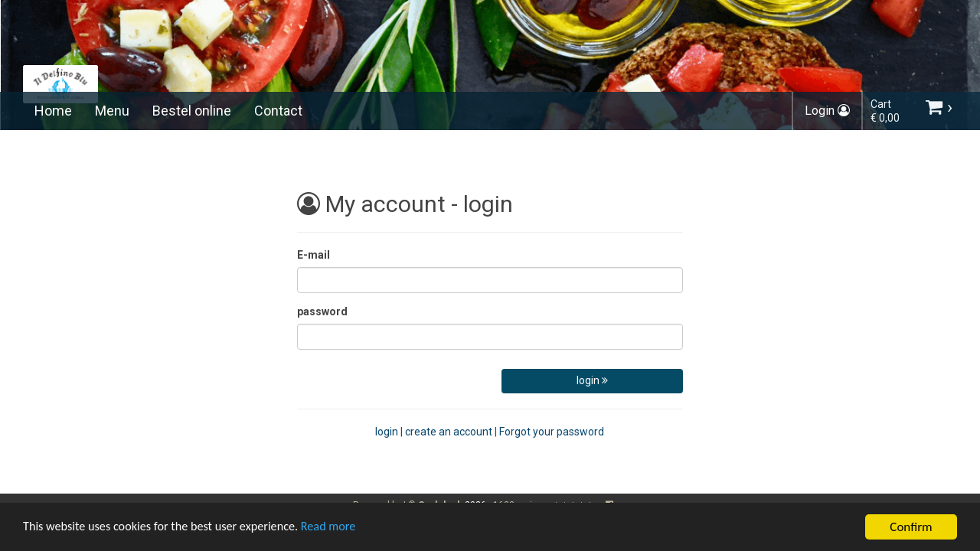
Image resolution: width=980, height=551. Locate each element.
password (322, 311)
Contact (278, 111)
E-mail (314, 255)
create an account (449, 432)
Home (53, 111)
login (592, 380)
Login (827, 111)
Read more (343, 529)
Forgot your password (552, 432)
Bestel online (192, 111)
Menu (112, 111)
